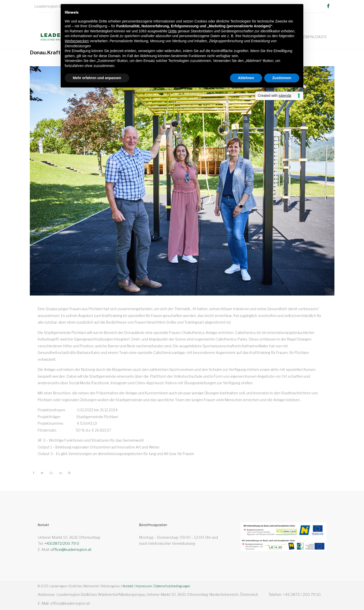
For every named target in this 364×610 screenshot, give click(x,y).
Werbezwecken (77, 41)
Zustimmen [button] (282, 78)
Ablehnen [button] (246, 78)
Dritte (173, 31)
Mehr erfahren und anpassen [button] (97, 78)
